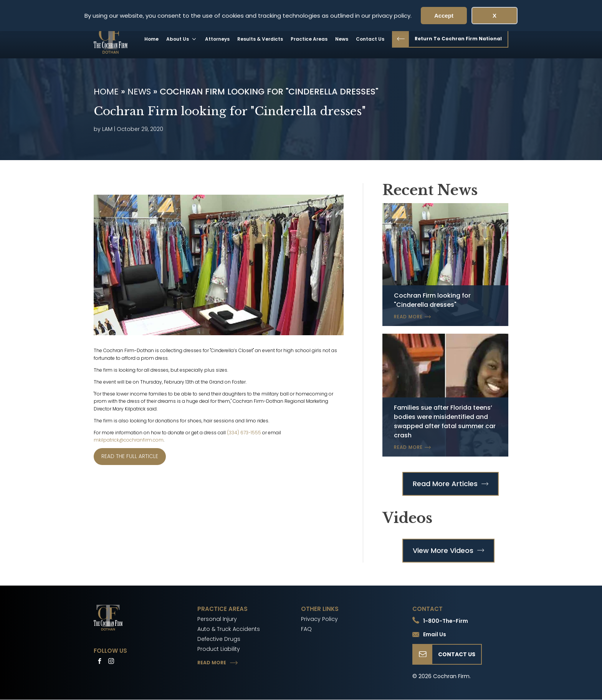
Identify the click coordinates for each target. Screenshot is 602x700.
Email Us (435, 634)
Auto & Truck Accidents (229, 629)
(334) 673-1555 (244, 433)
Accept (444, 16)
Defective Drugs (219, 639)
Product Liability (219, 649)
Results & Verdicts (260, 39)
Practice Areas (309, 39)
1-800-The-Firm (446, 621)
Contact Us (370, 39)
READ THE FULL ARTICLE (130, 456)
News (342, 39)
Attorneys (217, 39)
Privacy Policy (319, 619)
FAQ (306, 629)
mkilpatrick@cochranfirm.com (129, 440)
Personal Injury (217, 619)
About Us (182, 39)
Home (151, 39)
